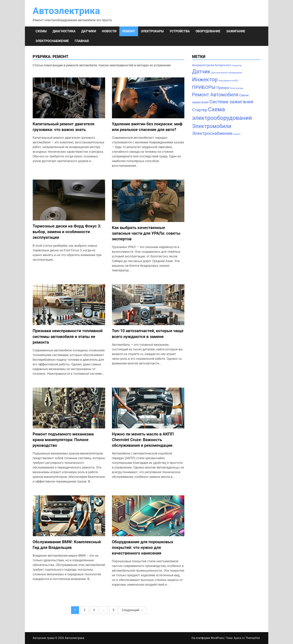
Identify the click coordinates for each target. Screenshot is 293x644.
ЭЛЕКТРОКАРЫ (152, 31)
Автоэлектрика (66, 11)
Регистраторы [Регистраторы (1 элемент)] (237, 88)
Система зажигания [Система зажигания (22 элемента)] (231, 102)
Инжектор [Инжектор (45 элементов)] (205, 79)
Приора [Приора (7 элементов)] (223, 88)
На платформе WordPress (208, 638)
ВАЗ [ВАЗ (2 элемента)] (228, 65)
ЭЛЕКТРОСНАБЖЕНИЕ (52, 41)
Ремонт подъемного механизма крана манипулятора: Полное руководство (63, 440)
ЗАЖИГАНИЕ (236, 31)
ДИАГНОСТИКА (64, 31)
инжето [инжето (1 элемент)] (237, 134)
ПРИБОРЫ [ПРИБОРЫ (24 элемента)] (204, 87)
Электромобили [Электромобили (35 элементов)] (212, 126)
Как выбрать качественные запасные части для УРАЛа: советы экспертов (146, 233)
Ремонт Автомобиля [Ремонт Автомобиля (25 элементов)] (215, 95)
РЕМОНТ (129, 31)
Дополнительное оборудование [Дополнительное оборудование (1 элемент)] (227, 73)
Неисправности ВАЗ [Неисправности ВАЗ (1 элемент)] (228, 81)
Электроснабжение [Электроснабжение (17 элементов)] (212, 133)
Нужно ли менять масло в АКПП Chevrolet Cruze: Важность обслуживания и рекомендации (143, 440)
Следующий (132, 610)
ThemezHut (253, 638)
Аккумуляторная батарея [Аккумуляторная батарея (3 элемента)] (209, 65)
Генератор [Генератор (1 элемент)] (237, 65)
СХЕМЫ (41, 31)
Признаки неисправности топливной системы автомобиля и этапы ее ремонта (68, 336)
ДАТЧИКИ (89, 31)
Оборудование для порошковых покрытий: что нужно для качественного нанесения (143, 547)
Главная (82, 41)
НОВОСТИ (109, 31)
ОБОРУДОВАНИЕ (208, 31)
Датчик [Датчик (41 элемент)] (201, 72)
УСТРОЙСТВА (180, 31)
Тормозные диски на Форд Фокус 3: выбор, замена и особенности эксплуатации (67, 232)
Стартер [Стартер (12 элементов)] (200, 110)
